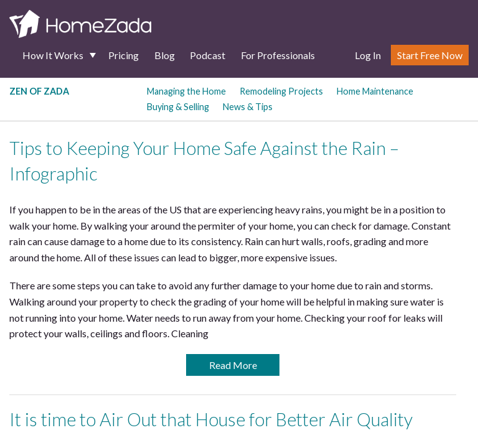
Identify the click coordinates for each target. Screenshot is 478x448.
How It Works (53, 55)
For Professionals (278, 55)
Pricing (124, 55)
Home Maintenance (375, 91)
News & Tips (248, 107)
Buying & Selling (178, 107)
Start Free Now (430, 55)
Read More (233, 365)
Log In (368, 55)
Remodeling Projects (281, 91)
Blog (165, 55)
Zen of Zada (39, 91)
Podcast (208, 55)
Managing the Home (186, 91)
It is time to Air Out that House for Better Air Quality (211, 419)
